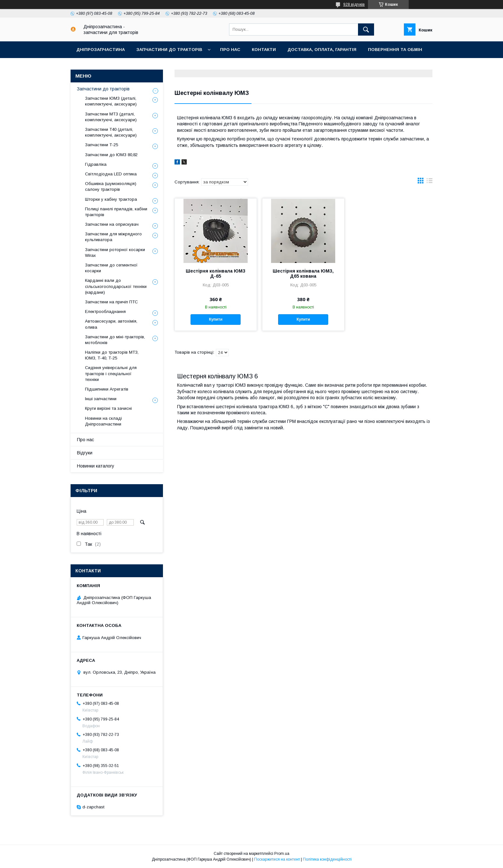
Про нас (230, 50)
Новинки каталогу (96, 466)
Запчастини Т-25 (102, 145)
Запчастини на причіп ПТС (111, 302)
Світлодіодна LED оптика (111, 174)
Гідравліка (96, 164)
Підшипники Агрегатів (107, 389)
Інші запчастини (101, 399)
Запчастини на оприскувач (112, 224)
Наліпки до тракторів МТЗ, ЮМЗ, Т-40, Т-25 (112, 355)
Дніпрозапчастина (101, 50)
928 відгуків (354, 4)
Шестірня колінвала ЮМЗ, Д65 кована (303, 274)
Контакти (264, 50)
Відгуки (85, 453)
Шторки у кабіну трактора (111, 199)
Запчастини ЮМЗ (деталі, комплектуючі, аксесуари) (111, 101)
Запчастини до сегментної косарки (111, 268)
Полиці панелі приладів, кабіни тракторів (116, 212)
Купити (216, 319)
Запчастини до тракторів (169, 50)
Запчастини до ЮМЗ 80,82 (111, 155)
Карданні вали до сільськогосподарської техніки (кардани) (116, 286)
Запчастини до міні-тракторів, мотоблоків (115, 340)
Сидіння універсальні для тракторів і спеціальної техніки (111, 373)
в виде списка (430, 182)
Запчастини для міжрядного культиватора (113, 237)
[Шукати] (366, 29)
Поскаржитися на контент (277, 859)
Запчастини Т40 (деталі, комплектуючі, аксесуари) (111, 132)
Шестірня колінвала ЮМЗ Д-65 (216, 274)
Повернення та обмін (395, 50)
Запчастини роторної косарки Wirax (115, 253)
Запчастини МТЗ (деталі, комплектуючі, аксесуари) (111, 117)
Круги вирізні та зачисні (108, 408)
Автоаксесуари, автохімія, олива (111, 324)
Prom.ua (282, 854)
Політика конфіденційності (327, 859)
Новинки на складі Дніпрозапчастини (103, 421)
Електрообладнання (105, 312)
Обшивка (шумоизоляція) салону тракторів (111, 186)
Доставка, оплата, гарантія (322, 50)
